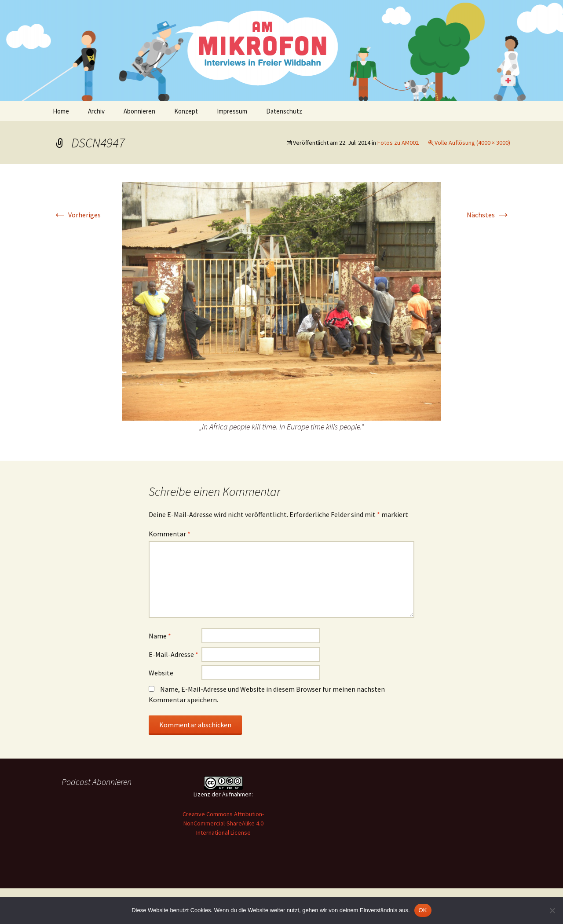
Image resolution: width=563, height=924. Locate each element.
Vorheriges (77, 215)
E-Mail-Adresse (174, 654)
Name (160, 636)
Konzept (186, 111)
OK (423, 910)
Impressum (232, 111)
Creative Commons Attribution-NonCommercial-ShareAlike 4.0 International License (223, 823)
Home (61, 111)
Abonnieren (139, 111)
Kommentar (170, 534)
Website (161, 673)
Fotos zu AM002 (398, 143)
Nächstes (488, 215)
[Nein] (552, 910)
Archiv (96, 111)
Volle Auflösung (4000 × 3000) (472, 143)
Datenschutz (284, 111)
